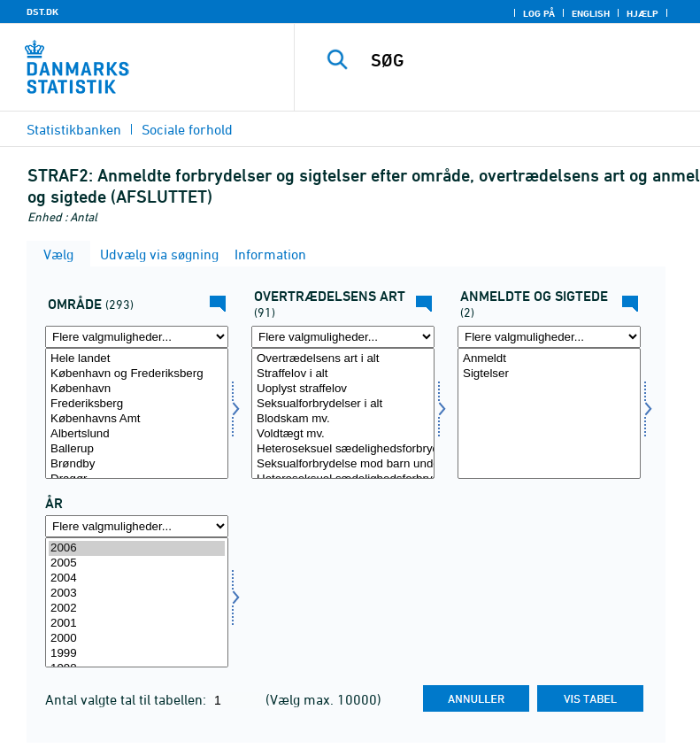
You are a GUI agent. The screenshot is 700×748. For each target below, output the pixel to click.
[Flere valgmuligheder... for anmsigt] (549, 337)
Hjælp (642, 13)
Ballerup (137, 449)
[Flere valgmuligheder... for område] (137, 337)
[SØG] (524, 60)
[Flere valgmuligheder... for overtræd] (343, 337)
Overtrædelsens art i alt (343, 359)
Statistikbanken (74, 129)
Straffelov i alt (343, 374)
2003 (137, 594)
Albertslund (137, 434)
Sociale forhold (187, 129)
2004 (137, 578)
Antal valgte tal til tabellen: (127, 699)
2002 (137, 609)
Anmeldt (549, 359)
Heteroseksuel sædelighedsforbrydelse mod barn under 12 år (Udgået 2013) (343, 449)
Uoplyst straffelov (343, 389)
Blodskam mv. (343, 419)
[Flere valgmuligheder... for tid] (137, 526)
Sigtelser (549, 374)
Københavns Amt (137, 419)
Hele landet (137, 359)
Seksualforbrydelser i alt (343, 404)
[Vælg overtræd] (343, 413)
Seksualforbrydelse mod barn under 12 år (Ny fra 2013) (343, 464)
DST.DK (42, 12)
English (591, 13)
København (137, 389)
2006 (137, 548)
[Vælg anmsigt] (549, 413)
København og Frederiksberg (137, 374)
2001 (137, 624)
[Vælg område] (137, 413)
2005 (137, 563)
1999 (137, 654)
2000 (137, 639)
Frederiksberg (137, 404)
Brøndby (137, 464)
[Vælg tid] (137, 603)
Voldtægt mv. (343, 434)
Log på (539, 13)
